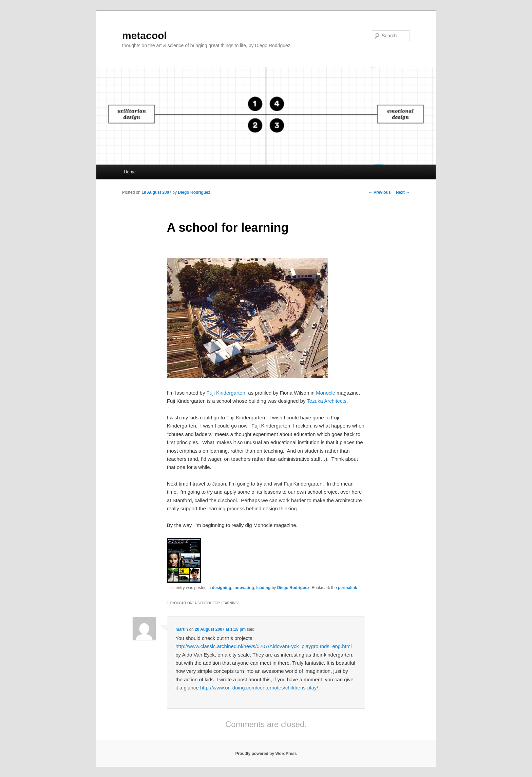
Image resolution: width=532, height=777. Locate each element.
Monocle (326, 393)
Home (130, 172)
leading (263, 588)
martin (182, 629)
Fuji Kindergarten (226, 393)
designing (222, 588)
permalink (348, 588)
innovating (244, 588)
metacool (145, 35)
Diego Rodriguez (194, 192)
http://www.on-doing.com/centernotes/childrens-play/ (259, 688)
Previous (380, 192)
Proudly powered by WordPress (266, 754)
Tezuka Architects (327, 401)
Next (403, 192)
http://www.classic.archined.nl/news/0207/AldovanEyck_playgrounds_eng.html (263, 646)
